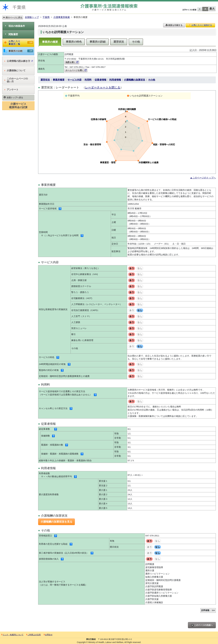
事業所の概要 (50, 42)
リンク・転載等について (12, 635)
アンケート (12, 90)
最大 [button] (212, 9)
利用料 (88, 80)
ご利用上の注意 (34, 635)
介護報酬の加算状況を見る (56, 522)
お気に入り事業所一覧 (18, 43)
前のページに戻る (13, 17)
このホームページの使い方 (16, 80)
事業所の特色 (74, 42)
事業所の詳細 (98, 42)
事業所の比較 (18, 51)
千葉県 (46, 17)
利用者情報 (115, 80)
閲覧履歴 (12, 34)
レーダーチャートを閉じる (103, 87)
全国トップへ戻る (13, 97)
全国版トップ (32, 17)
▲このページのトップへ (203, 178)
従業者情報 (100, 80)
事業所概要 (59, 80)
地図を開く (72, 62)
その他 (136, 42)
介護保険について (15, 71)
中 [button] (200, 9)
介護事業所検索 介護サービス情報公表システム (109, 7)
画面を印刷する (174, 25)
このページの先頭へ (202, 625)
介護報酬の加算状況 (135, 80)
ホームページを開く (76, 70)
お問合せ (48, 635)
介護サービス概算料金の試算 (18, 106)
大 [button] (205, 9)
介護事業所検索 (62, 17)
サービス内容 (75, 80)
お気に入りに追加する (200, 25)
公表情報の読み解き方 (19, 61)
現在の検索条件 (15, 26)
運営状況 (119, 42)
